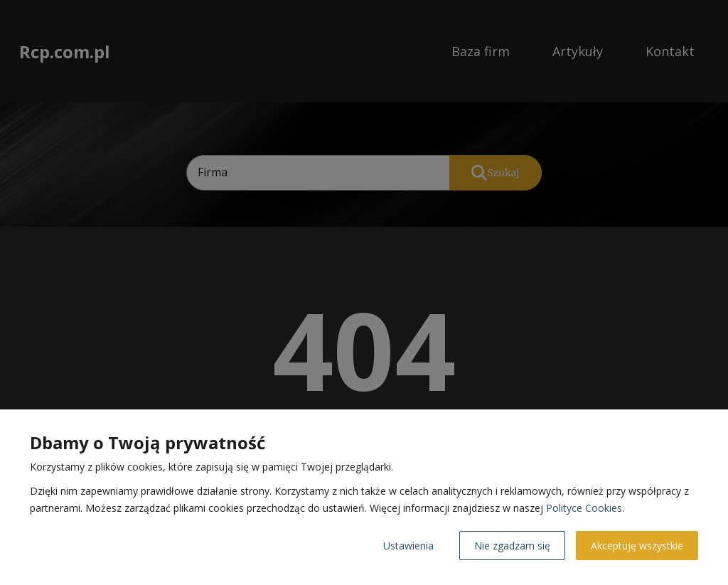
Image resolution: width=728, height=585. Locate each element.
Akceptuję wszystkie (637, 546)
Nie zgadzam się (512, 546)
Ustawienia (408, 546)
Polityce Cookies (584, 508)
